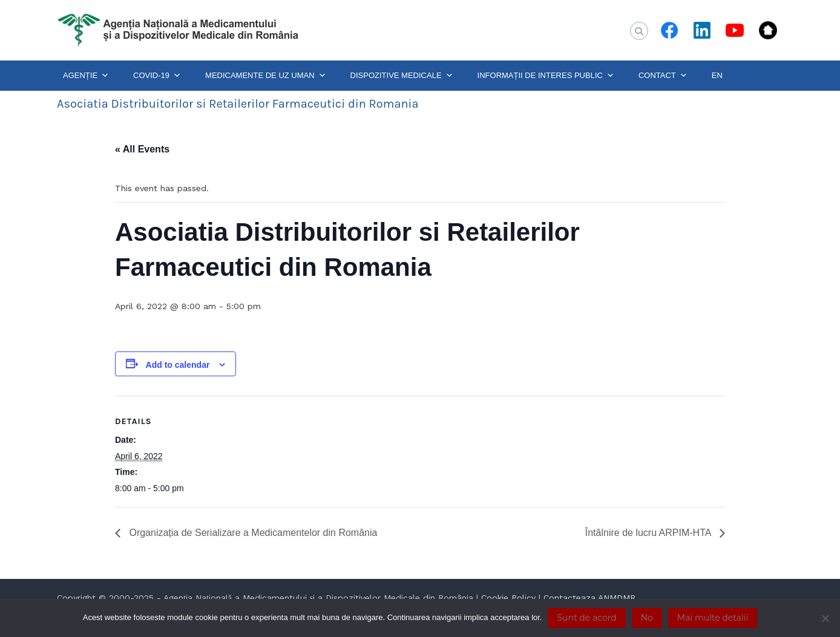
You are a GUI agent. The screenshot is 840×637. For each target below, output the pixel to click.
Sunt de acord (586, 618)
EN (717, 75)
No (647, 618)
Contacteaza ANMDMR (589, 598)
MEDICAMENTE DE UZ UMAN (266, 76)
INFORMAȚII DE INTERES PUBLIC (546, 76)
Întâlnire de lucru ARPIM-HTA (649, 533)
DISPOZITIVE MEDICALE (402, 76)
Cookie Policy (508, 598)
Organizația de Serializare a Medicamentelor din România (252, 533)
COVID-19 (157, 76)
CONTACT (663, 76)
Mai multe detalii (713, 618)
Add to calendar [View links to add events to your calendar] (178, 365)
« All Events (142, 149)
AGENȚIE (86, 76)
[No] (825, 618)
